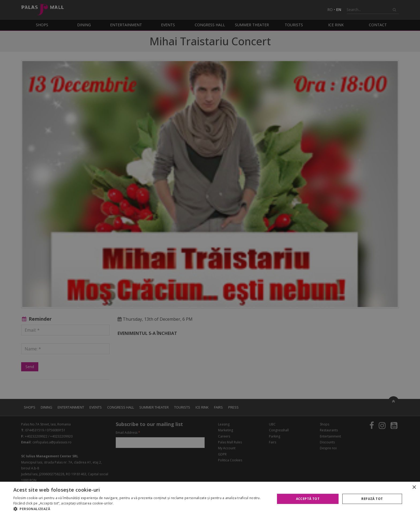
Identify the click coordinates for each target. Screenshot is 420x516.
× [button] (414, 487)
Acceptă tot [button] (308, 499)
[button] (140, 509)
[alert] (210, 258)
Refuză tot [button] (372, 499)
